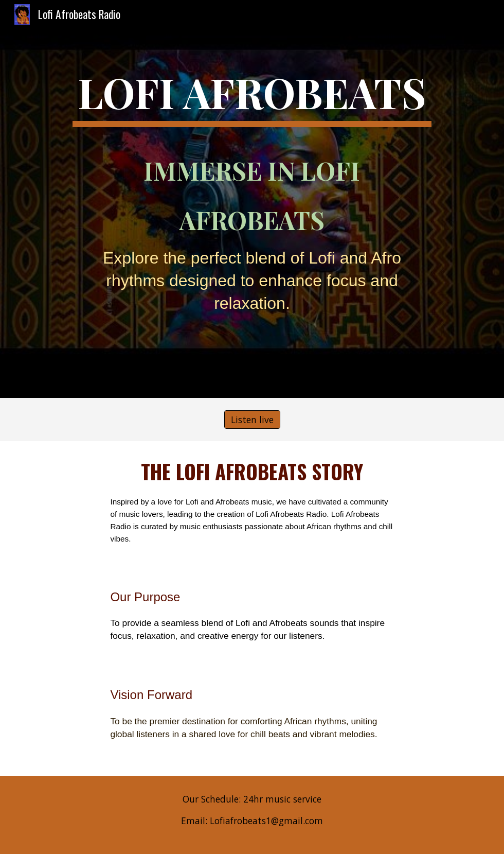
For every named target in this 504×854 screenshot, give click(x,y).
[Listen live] (252, 420)
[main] (252, 199)
